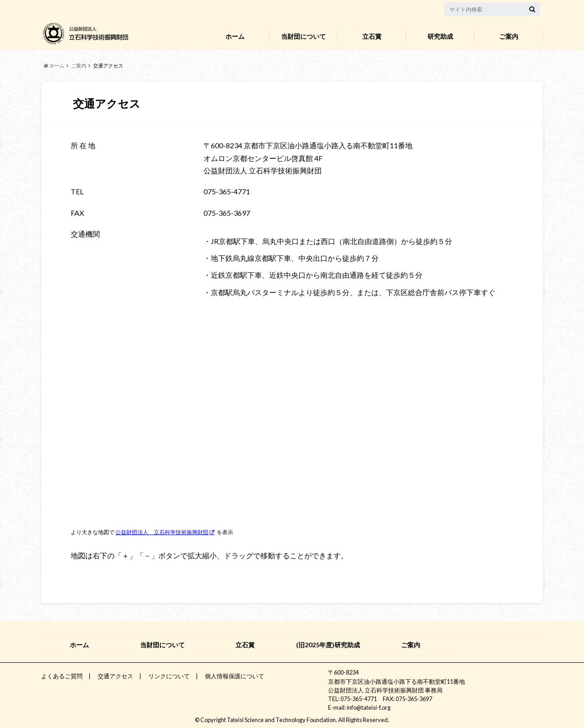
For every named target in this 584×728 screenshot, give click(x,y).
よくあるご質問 (62, 676)
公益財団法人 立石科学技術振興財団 (162, 532)
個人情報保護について (235, 676)
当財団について (303, 36)
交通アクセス (115, 676)
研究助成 (440, 36)
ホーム (235, 36)
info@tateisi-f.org (369, 707)
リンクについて (169, 676)
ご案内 (509, 36)
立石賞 (372, 36)
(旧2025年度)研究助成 (328, 645)
